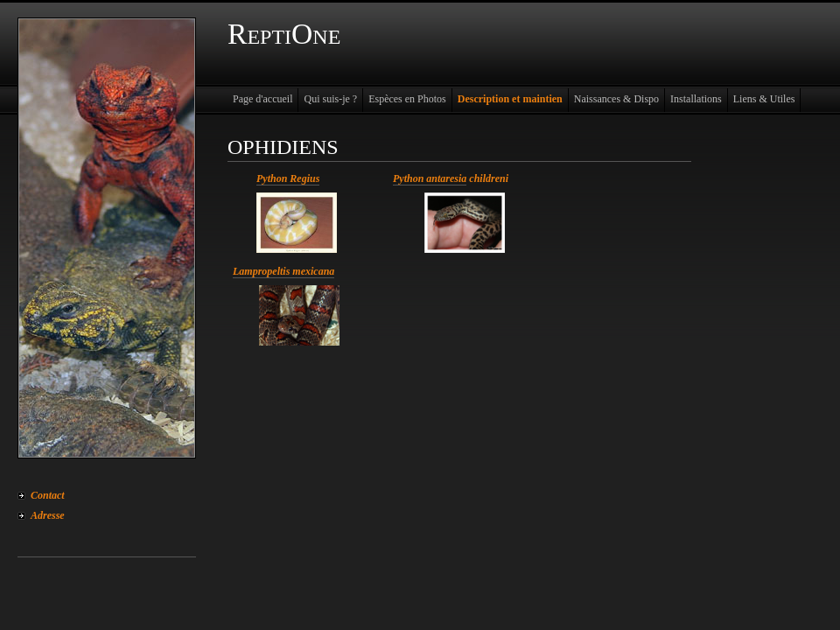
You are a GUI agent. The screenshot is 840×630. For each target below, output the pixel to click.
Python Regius (288, 178)
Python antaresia (430, 178)
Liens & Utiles (764, 99)
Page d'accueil (262, 99)
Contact (48, 495)
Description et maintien (510, 99)
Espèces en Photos (407, 99)
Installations (696, 99)
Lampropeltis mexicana (283, 271)
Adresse (48, 515)
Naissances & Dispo (616, 99)
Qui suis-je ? (330, 99)
